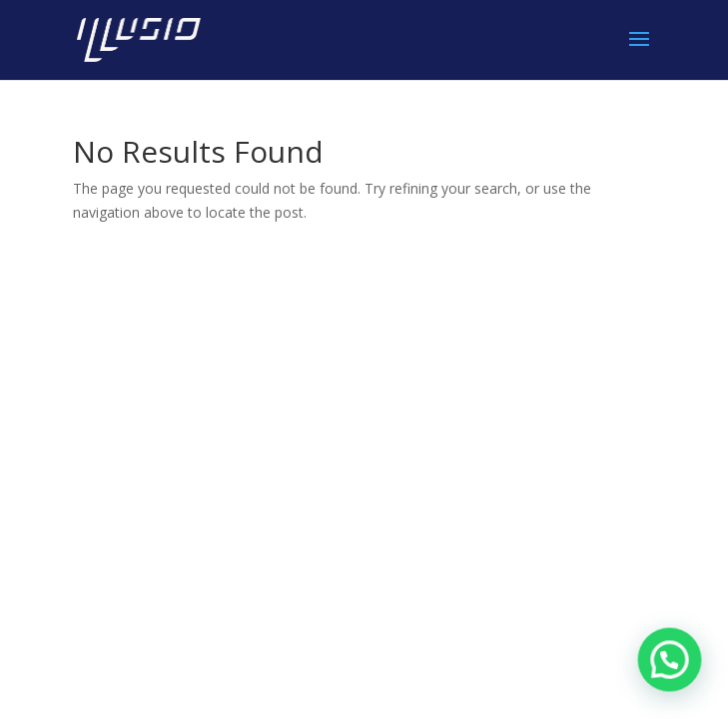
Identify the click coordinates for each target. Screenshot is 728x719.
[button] (670, 661)
